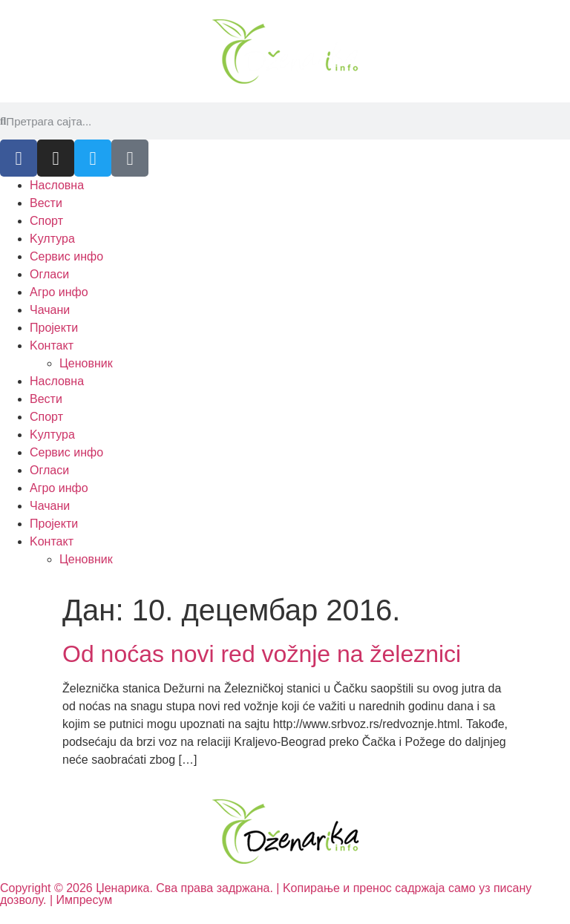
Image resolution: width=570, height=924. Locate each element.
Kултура (52, 239)
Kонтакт (52, 345)
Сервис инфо (66, 256)
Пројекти (54, 328)
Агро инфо (59, 292)
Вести (46, 203)
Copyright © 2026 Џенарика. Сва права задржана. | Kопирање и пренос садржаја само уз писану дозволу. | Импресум (266, 894)
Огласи (49, 274)
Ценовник (86, 363)
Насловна (57, 185)
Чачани (50, 310)
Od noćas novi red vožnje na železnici (262, 654)
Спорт (46, 221)
